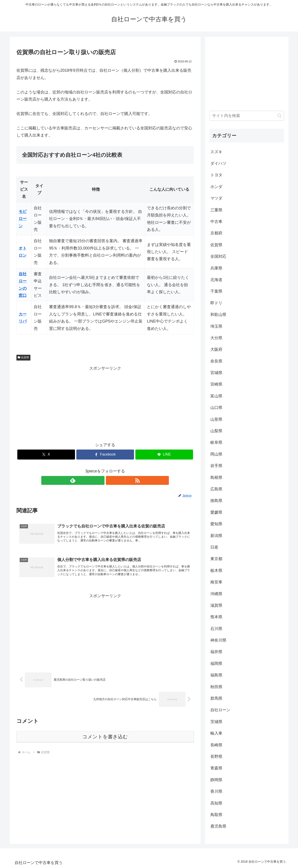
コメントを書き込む (105, 740)
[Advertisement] (105, 403)
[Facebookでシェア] (105, 455)
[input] (247, 116)
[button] (279, 116)
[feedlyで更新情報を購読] (100, 480)
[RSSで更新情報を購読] (110, 480)
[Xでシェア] (46, 455)
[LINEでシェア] (164, 455)
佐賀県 (24, 357)
